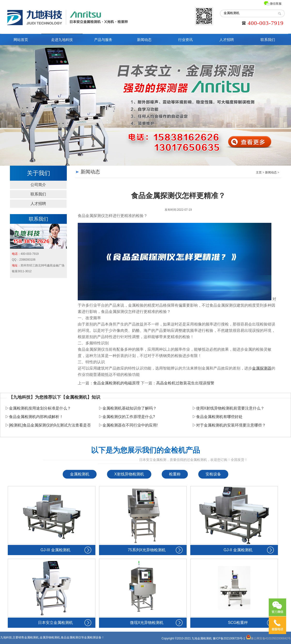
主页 (259, 172)
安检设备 (213, 474)
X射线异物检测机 (129, 474)
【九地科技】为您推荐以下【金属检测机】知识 (54, 397)
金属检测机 (80, 474)
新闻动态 (144, 40)
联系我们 (268, 40)
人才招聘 (227, 40)
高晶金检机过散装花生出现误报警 (185, 383)
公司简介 (38, 185)
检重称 (175, 474)
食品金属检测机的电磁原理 (116, 383)
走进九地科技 (62, 40)
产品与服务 (103, 40)
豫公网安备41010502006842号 (268, 638)
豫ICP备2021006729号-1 (229, 638)
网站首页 (21, 40)
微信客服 (276, 4)
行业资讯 (185, 40)
